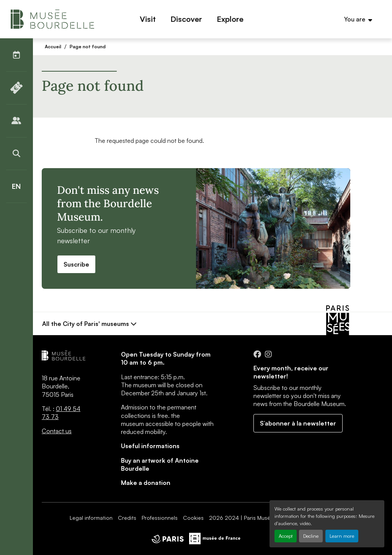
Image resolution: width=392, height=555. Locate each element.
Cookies (193, 518)
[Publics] (16, 121)
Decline (311, 536)
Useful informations (150, 446)
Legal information (91, 518)
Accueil (53, 47)
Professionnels (160, 518)
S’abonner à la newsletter (298, 423)
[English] (16, 187)
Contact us (57, 431)
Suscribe (76, 264)
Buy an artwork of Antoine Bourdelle (160, 464)
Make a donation (146, 483)
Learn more (342, 536)
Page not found (88, 47)
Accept (286, 536)
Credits (127, 518)
